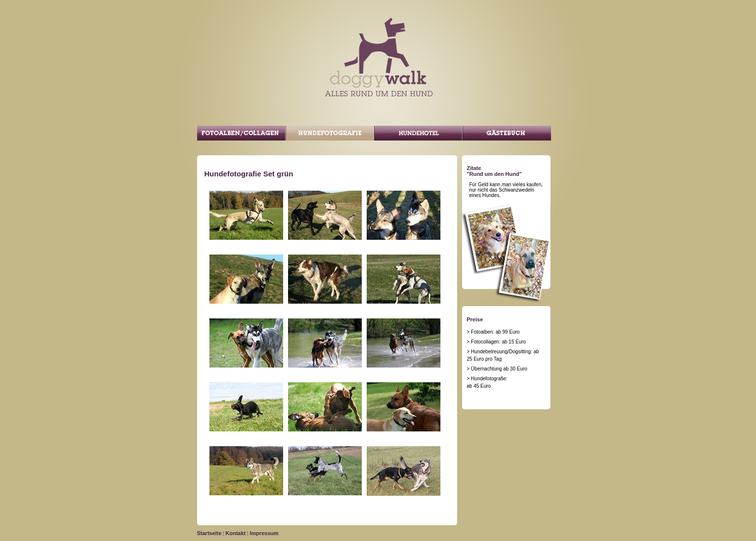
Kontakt (236, 533)
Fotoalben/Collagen (241, 133)
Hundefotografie (330, 133)
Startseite (209, 533)
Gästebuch (507, 133)
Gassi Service (418, 133)
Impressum (264, 533)
